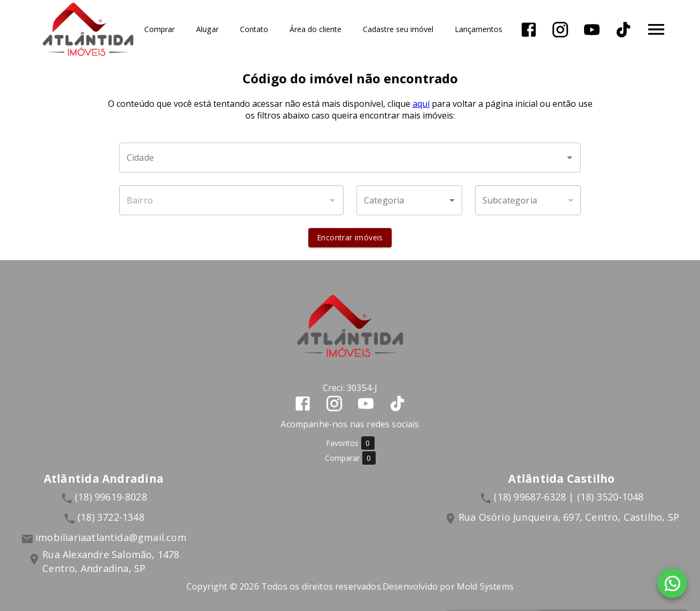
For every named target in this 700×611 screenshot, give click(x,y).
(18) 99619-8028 (111, 497)
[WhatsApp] (672, 583)
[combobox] (350, 158)
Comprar (160, 30)
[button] (409, 200)
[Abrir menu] (656, 29)
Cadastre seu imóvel (398, 30)
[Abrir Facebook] (529, 30)
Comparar (350, 458)
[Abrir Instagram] (560, 30)
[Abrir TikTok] (623, 30)
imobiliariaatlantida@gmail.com (111, 537)
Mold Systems (485, 586)
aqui (421, 104)
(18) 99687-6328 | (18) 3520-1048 (569, 497)
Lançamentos (479, 30)
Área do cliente (316, 30)
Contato (254, 30)
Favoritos (350, 443)
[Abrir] (570, 158)
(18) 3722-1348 (111, 517)
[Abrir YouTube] (592, 30)
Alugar (207, 30)
